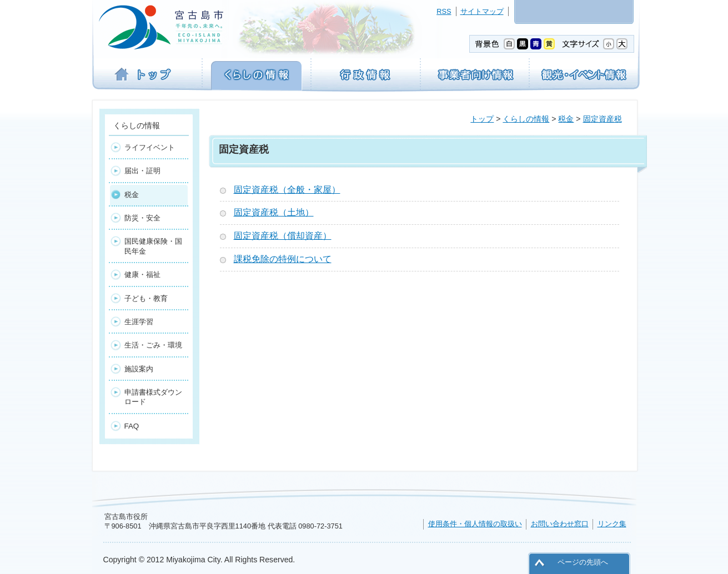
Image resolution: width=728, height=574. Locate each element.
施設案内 (139, 369)
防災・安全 (142, 218)
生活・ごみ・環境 (153, 345)
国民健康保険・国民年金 (153, 246)
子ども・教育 (146, 298)
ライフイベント (150, 147)
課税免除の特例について (283, 259)
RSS (444, 11)
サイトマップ (482, 11)
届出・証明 (142, 171)
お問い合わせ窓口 (560, 524)
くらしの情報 (526, 119)
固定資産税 (603, 119)
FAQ (132, 426)
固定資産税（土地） (274, 212)
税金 (566, 119)
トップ (482, 119)
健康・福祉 (142, 275)
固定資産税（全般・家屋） (287, 190)
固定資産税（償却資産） (283, 236)
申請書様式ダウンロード (153, 397)
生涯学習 (139, 322)
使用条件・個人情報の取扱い (475, 524)
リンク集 (612, 524)
